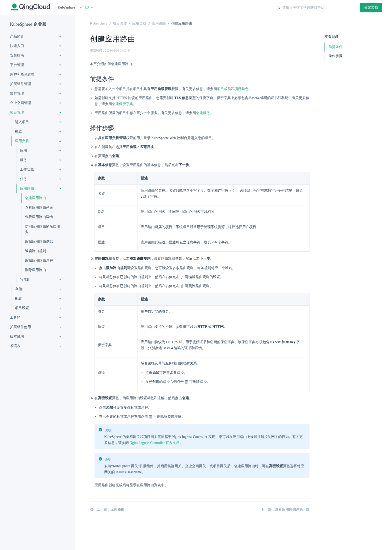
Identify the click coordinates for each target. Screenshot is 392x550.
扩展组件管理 (20, 84)
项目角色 (241, 89)
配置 (18, 299)
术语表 (15, 346)
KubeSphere (99, 23)
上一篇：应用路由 (107, 509)
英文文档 (371, 7)
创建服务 (203, 113)
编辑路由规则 (35, 251)
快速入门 (17, 46)
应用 (23, 150)
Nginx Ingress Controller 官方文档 (155, 443)
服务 (23, 160)
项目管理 (17, 112)
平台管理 (17, 65)
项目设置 (22, 308)
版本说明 (17, 337)
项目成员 (224, 89)
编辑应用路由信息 (39, 241)
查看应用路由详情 (39, 217)
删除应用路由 (35, 270)
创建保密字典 (122, 104)
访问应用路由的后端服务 (42, 229)
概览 (18, 131)
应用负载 (22, 141)
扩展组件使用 (20, 327)
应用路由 (27, 188)
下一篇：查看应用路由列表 (285, 509)
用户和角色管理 (22, 74)
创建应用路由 (35, 198)
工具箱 (15, 318)
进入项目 (22, 122)
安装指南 (17, 55)
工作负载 (27, 169)
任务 (23, 179)
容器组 (25, 280)
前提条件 (335, 47)
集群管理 (17, 93)
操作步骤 (335, 56)
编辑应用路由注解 (39, 260)
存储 (18, 289)
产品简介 (17, 36)
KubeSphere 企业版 (28, 24)
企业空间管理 (20, 103)
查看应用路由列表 (39, 207)
